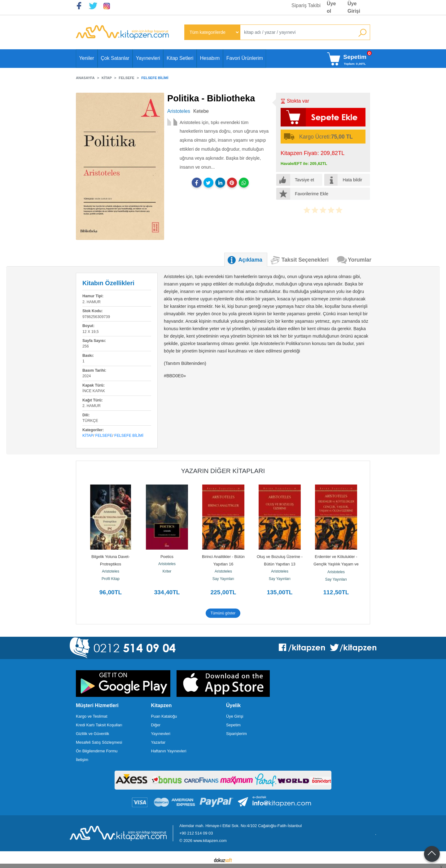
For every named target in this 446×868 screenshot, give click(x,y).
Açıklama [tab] (250, 260)
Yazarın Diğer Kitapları (223, 471)
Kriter (167, 571)
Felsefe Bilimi (129, 436)
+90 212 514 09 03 (196, 833)
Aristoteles (111, 571)
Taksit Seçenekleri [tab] (305, 260)
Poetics (167, 557)
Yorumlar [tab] (360, 260)
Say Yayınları (223, 579)
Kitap (88, 436)
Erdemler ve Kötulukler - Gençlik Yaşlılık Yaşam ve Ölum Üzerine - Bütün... (337, 564)
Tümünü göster (223, 613)
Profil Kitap (111, 579)
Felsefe (104, 436)
